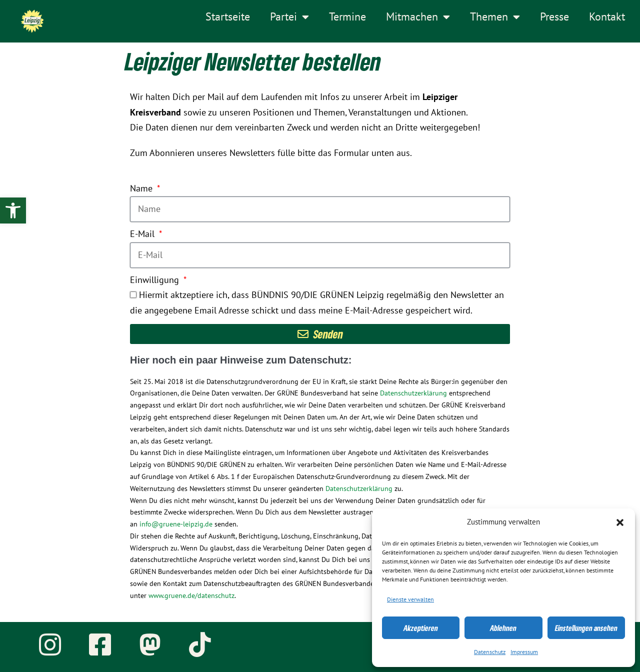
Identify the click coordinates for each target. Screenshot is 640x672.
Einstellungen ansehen (586, 628)
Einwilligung (156, 280)
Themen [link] (495, 17)
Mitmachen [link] (418, 17)
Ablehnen (503, 628)
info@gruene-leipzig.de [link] (176, 524)
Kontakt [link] (607, 17)
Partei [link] (289, 17)
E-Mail (143, 234)
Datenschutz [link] (490, 652)
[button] (620, 522)
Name (142, 189)
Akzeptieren (421, 628)
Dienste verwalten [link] (410, 599)
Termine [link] (347, 17)
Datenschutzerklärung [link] (413, 393)
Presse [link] (554, 17)
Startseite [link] (228, 17)
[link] (13, 210)
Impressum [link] (524, 652)
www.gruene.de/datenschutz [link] (191, 596)
